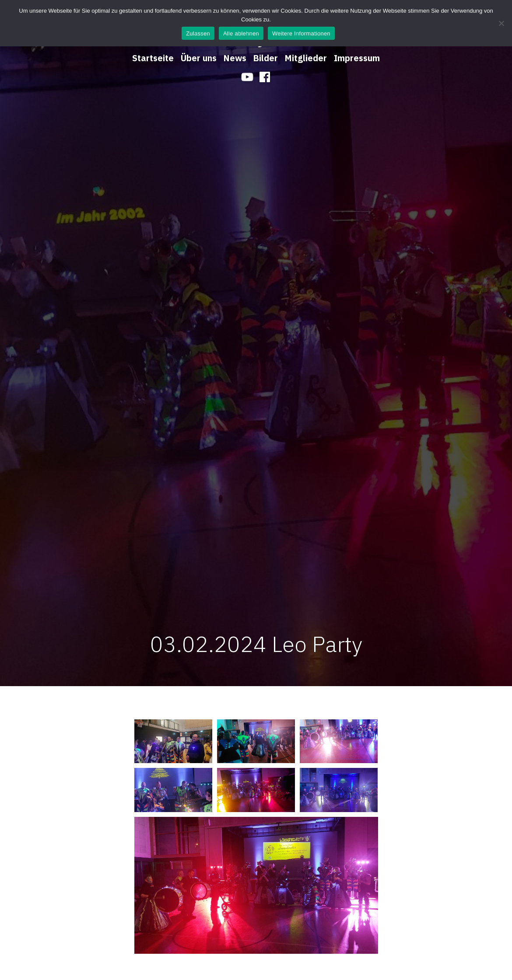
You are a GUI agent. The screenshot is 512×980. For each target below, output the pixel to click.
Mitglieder (306, 58)
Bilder (266, 58)
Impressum (357, 58)
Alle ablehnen (241, 33)
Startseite (153, 58)
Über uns (199, 58)
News (235, 58)
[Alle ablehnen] (501, 23)
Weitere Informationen (301, 33)
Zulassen (198, 33)
